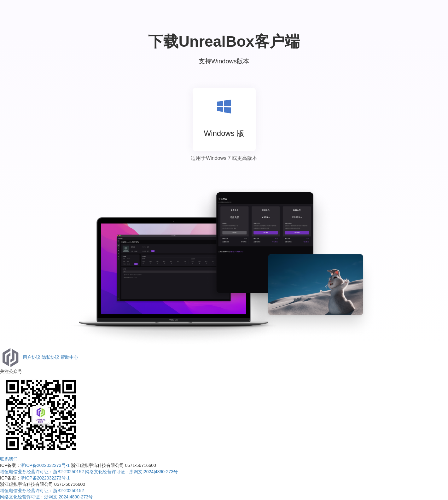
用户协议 (32, 357)
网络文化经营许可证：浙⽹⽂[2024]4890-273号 (131, 472)
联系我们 (9, 459)
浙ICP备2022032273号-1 (45, 465)
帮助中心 (69, 357)
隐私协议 (50, 357)
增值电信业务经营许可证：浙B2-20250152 (42, 472)
